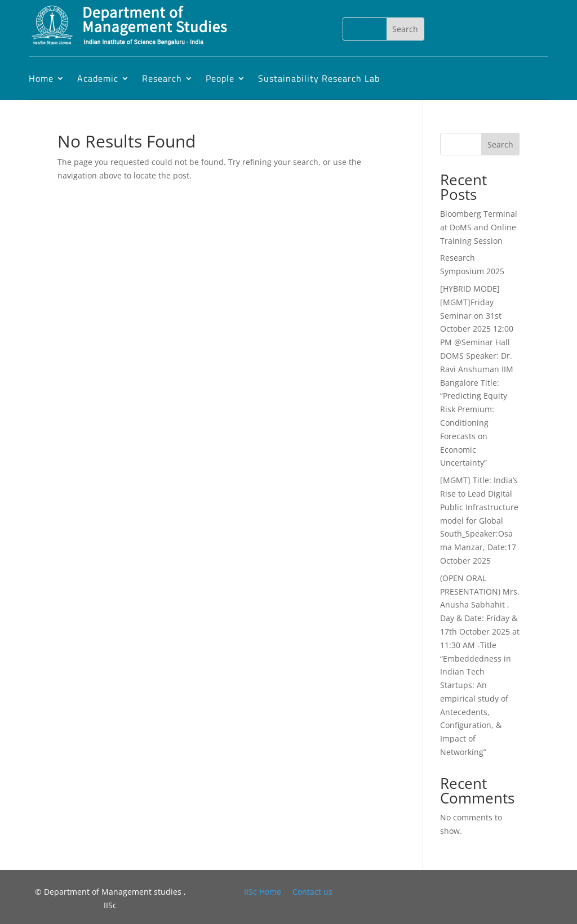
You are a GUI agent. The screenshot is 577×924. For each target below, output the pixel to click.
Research (162, 78)
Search (500, 144)
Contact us (312, 892)
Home (41, 78)
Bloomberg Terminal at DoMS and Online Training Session (479, 227)
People (220, 78)
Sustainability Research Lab (319, 78)
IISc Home (263, 892)
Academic (98, 78)
